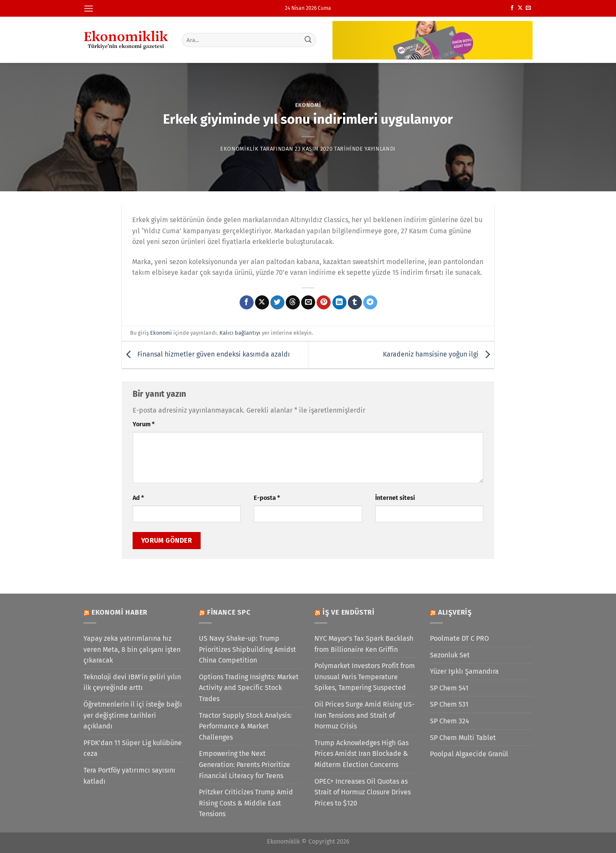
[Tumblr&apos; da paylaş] (355, 303)
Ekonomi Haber (120, 612)
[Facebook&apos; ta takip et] (512, 8)
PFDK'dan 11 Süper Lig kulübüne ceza (133, 748)
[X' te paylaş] (262, 303)
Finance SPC (229, 612)
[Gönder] (308, 40)
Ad (138, 498)
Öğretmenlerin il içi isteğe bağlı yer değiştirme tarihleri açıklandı (133, 715)
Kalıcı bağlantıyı (240, 333)
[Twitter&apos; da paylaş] (277, 303)
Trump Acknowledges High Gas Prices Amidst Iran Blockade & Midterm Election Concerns (361, 754)
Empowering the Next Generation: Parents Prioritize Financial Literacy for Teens (244, 764)
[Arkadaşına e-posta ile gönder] (308, 303)
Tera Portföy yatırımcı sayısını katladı (129, 776)
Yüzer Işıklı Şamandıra (464, 671)
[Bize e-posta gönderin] (528, 8)
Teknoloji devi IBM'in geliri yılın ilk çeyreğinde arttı (132, 682)
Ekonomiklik (239, 149)
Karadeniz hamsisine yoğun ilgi (438, 355)
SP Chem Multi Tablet (463, 738)
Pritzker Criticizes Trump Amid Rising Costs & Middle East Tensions (246, 803)
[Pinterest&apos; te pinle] (324, 303)
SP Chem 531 (449, 704)
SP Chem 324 (450, 721)
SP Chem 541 (449, 688)
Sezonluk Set (450, 655)
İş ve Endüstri (349, 612)
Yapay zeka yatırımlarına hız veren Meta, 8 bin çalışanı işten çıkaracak (132, 649)
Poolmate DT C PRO (459, 638)
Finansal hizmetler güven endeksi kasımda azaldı (206, 355)
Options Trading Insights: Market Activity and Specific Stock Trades (249, 688)
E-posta (267, 498)
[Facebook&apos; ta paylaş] (247, 303)
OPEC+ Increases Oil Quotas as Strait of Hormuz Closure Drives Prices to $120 (363, 792)
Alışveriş (455, 612)
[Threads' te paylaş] (293, 303)
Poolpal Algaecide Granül (469, 754)
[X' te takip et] (520, 8)
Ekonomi (308, 105)
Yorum (144, 424)
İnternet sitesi (395, 498)
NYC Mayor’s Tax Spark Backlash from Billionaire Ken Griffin (364, 644)
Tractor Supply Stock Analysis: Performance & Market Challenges (245, 726)
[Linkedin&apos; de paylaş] (339, 303)
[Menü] (89, 8)
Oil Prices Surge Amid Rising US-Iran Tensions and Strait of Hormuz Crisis (364, 715)
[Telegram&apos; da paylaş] (370, 303)
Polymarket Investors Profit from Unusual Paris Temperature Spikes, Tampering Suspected (365, 677)
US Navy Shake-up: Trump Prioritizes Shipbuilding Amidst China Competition (247, 649)
